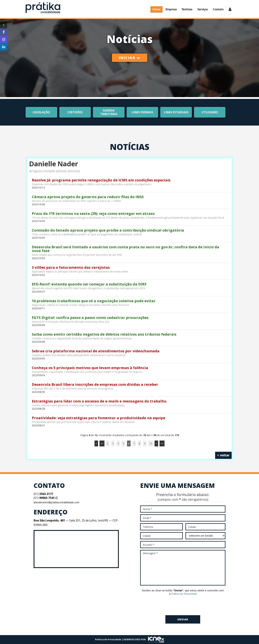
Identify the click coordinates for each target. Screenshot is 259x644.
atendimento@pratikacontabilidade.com (56, 502)
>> (162, 443)
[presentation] (183, 606)
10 (151, 443)
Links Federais (142, 112)
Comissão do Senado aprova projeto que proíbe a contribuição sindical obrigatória (108, 230)
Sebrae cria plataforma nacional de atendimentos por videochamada (96, 351)
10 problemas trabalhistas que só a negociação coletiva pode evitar (94, 301)
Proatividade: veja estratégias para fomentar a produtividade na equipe (99, 418)
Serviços (203, 9)
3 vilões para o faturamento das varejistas (71, 267)
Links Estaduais (176, 112)
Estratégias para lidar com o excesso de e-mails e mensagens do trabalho (99, 401)
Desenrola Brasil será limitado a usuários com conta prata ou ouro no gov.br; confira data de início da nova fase (126, 249)
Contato (218, 9)
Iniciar (130, 58)
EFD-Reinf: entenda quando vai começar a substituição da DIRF (89, 284)
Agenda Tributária (109, 112)
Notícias (187, 9)
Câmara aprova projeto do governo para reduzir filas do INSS (88, 197)
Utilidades (210, 112)
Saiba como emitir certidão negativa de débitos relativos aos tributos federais (104, 334)
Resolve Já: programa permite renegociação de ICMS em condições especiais (101, 180)
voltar (223, 455)
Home (157, 9)
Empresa (171, 9)
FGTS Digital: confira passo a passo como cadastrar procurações (90, 318)
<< (102, 443)
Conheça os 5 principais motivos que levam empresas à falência (90, 368)
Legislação (41, 112)
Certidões (75, 112)
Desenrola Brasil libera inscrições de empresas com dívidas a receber (95, 384)
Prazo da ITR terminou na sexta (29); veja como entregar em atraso (93, 214)
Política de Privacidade (184, 594)
